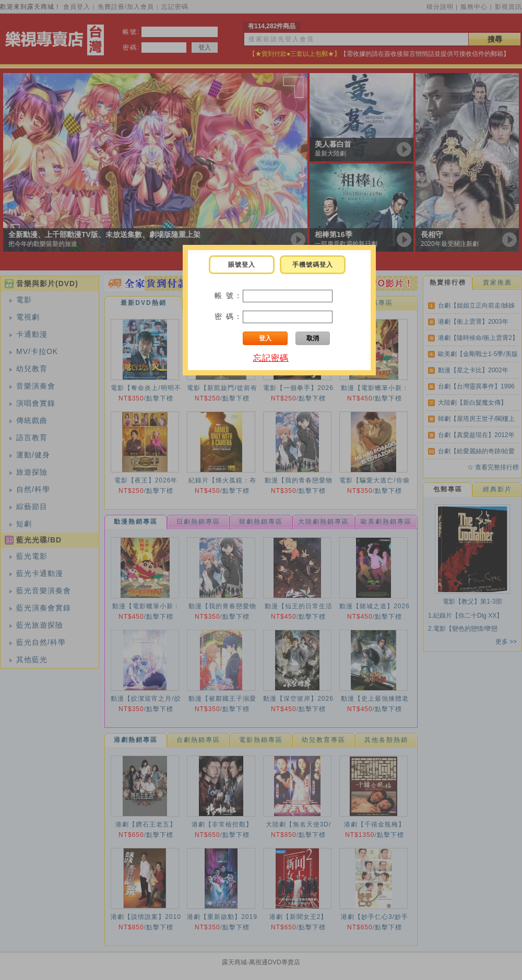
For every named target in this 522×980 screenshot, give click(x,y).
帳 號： (229, 296)
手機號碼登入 (313, 265)
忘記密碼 (271, 358)
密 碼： (229, 316)
